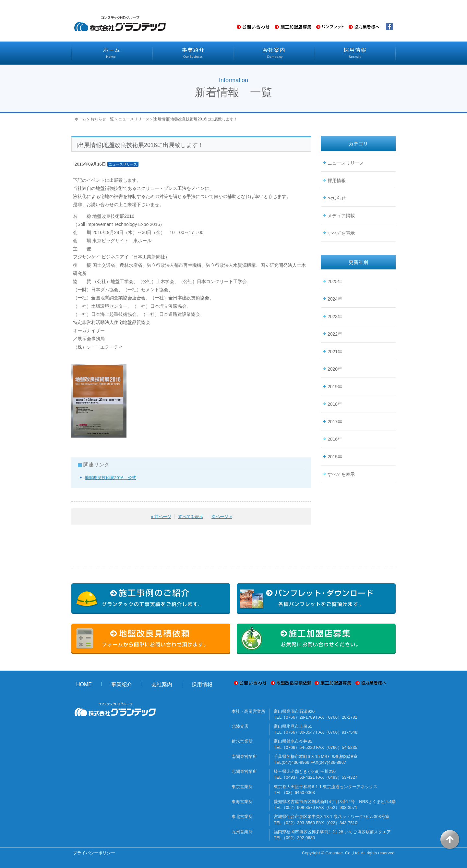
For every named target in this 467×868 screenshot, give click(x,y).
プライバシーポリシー (94, 853)
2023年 (335, 316)
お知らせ (337, 198)
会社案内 (162, 684)
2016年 (335, 439)
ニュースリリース (134, 119)
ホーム (80, 119)
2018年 (335, 404)
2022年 (335, 334)
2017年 (335, 422)
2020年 (335, 369)
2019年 (335, 387)
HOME (84, 684)
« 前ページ (161, 517)
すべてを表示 (191, 517)
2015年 (335, 457)
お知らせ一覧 (102, 119)
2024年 (335, 299)
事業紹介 (122, 684)
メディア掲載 (341, 216)
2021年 (335, 352)
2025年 (335, 281)
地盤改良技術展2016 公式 (110, 478)
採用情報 (337, 180)
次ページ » (222, 517)
